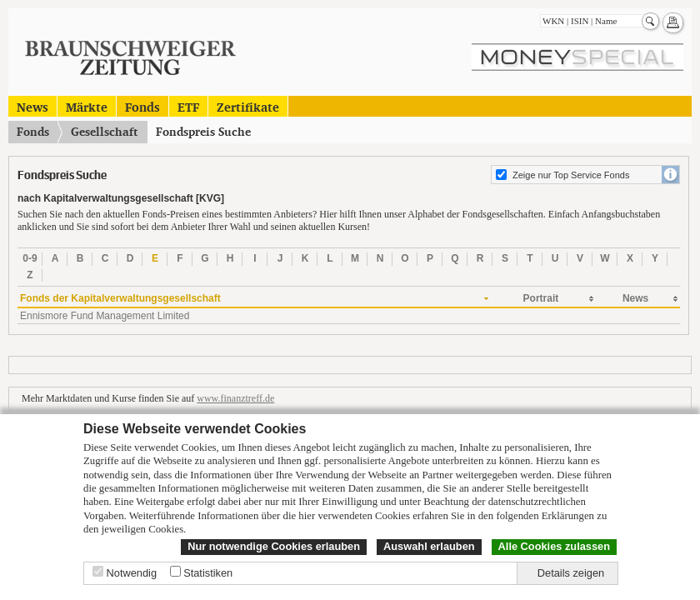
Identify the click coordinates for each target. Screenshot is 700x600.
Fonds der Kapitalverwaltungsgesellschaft (120, 298)
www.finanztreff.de (235, 398)
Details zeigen (571, 573)
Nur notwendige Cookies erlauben (274, 546)
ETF (188, 106)
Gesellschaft (104, 132)
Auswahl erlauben (429, 546)
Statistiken (208, 573)
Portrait (541, 298)
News (32, 106)
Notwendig (132, 573)
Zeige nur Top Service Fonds (571, 175)
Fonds (142, 106)
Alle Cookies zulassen (554, 546)
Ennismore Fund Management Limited (105, 316)
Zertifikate (248, 106)
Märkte (87, 106)
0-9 (30, 258)
